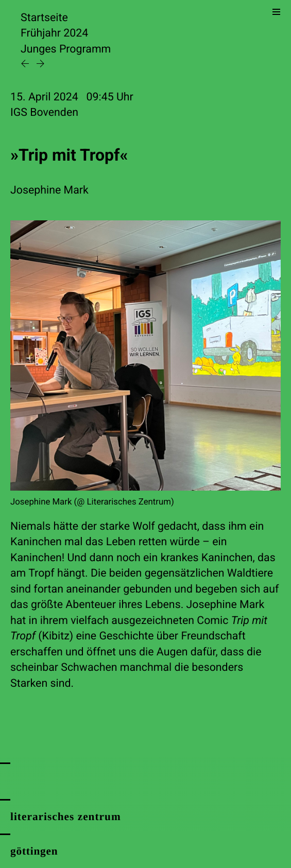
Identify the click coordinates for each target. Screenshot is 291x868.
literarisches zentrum (66, 817)
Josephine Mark (49, 190)
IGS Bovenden (44, 112)
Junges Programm (66, 49)
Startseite (44, 18)
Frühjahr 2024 (54, 33)
